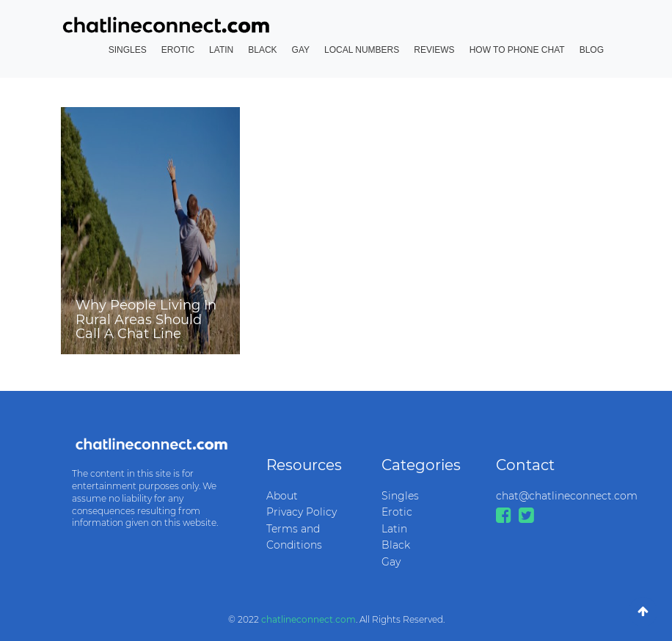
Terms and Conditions (294, 537)
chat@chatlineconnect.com (543, 496)
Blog (592, 50)
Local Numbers (362, 50)
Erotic (178, 50)
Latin (221, 50)
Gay (301, 50)
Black (262, 50)
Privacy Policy (302, 512)
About (282, 496)
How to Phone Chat (517, 50)
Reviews (434, 50)
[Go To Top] (643, 612)
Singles (128, 50)
